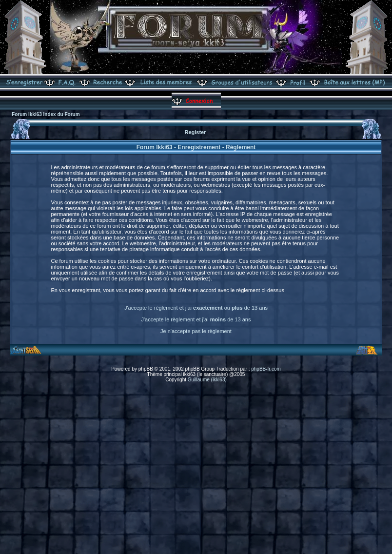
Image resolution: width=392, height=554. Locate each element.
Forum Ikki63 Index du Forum (46, 114)
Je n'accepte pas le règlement (196, 331)
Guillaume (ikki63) (207, 380)
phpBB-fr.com (266, 369)
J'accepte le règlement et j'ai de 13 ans (196, 319)
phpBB (146, 369)
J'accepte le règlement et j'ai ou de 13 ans (196, 308)
